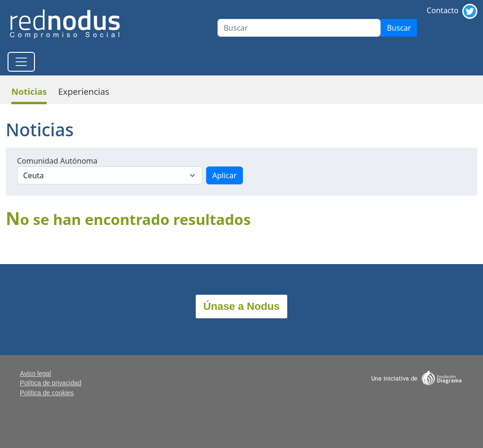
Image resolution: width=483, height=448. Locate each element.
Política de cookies (47, 393)
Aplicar (225, 175)
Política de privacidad (50, 383)
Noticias (29, 91)
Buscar (399, 28)
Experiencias (83, 91)
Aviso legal (35, 374)
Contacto (442, 10)
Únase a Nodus (241, 306)
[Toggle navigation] (21, 62)
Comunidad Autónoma (57, 161)
